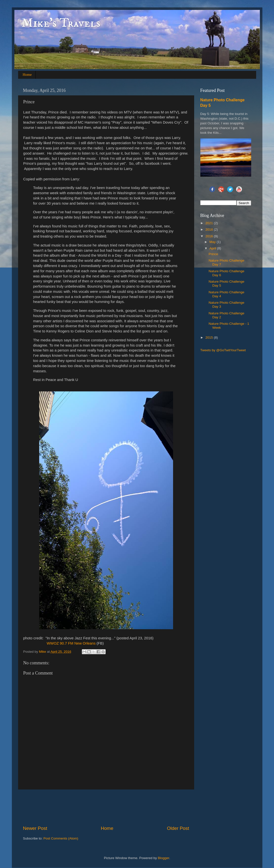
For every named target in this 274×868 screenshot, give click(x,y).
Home (27, 75)
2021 (210, 223)
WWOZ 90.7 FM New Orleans (71, 643)
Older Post (178, 828)
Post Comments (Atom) (61, 838)
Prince (213, 254)
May (213, 242)
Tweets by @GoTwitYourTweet (223, 350)
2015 (210, 338)
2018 (210, 230)
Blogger (164, 858)
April (213, 248)
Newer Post (35, 828)
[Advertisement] (113, 807)
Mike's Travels (61, 23)
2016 (210, 236)
